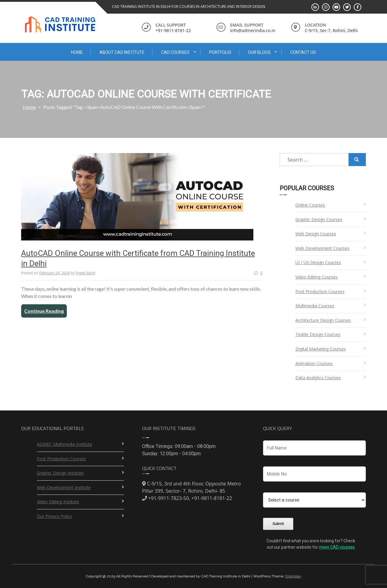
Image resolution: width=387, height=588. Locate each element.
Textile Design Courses (318, 334)
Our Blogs (259, 52)
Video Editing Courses (317, 277)
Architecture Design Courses (323, 320)
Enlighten (293, 576)
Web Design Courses (316, 234)
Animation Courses (314, 363)
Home (77, 52)
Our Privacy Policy (54, 516)
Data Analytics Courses (318, 378)
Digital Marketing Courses (321, 349)
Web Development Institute (64, 487)
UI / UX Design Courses (318, 262)
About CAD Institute (122, 52)
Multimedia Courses (315, 306)
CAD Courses (175, 52)
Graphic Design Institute (60, 473)
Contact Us (303, 52)
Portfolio (220, 52)
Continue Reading (44, 311)
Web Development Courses (322, 248)
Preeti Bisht (85, 273)
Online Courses (310, 205)
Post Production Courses (320, 291)
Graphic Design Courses (319, 219)
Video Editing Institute (58, 502)
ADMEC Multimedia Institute (65, 444)
